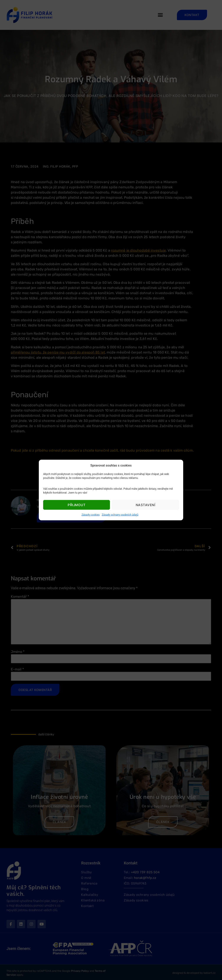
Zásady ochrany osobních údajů (120, 515)
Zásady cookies (91, 515)
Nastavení (146, 505)
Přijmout (77, 505)
